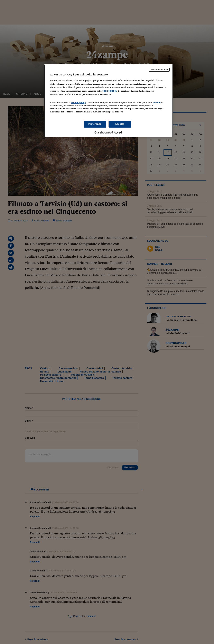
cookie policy (110, 91)
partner (157, 102)
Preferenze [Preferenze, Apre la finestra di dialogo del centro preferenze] (95, 124)
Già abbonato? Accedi (108, 132)
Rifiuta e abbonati (159, 70)
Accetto (120, 124)
